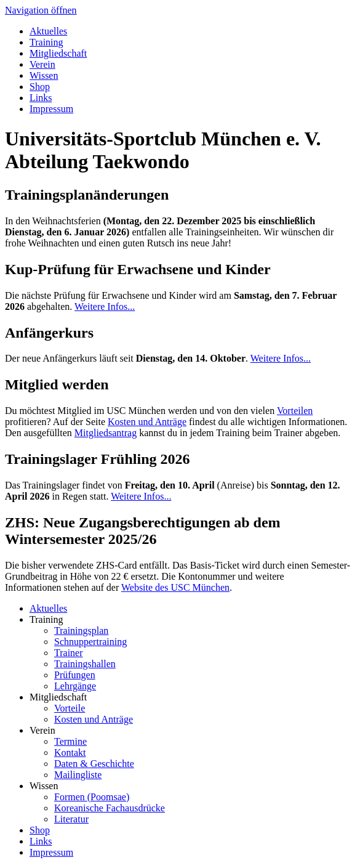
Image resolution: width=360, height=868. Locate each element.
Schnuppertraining (90, 642)
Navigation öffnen (41, 10)
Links (41, 98)
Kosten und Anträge (147, 422)
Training (46, 42)
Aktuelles (48, 31)
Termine (70, 741)
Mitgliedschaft (58, 53)
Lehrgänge (75, 686)
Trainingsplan (81, 631)
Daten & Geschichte (94, 764)
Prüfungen (75, 675)
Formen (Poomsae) (92, 797)
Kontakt (70, 752)
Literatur (71, 819)
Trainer (69, 653)
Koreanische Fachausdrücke (110, 808)
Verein (42, 64)
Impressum (51, 109)
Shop (40, 87)
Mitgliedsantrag (106, 433)
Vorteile (70, 708)
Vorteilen (295, 411)
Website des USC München (175, 587)
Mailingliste (78, 775)
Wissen (44, 75)
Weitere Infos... (105, 306)
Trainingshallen (85, 664)
